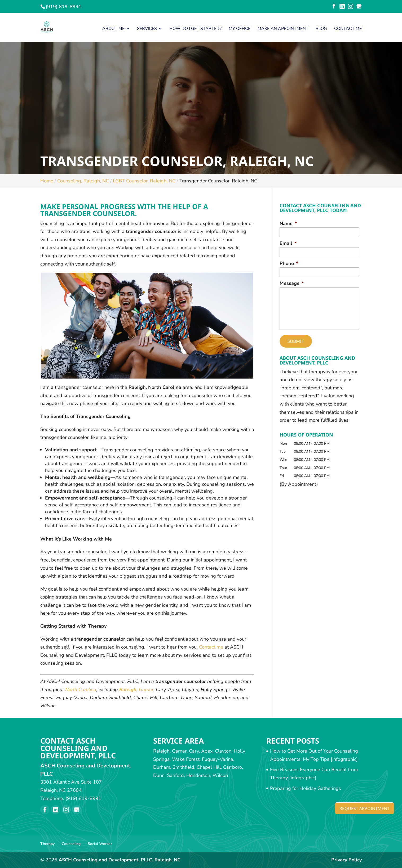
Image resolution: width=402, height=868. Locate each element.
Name (288, 224)
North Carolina (81, 690)
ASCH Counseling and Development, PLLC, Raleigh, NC (120, 860)
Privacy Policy (346, 860)
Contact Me (348, 29)
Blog (321, 29)
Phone (289, 264)
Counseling (71, 844)
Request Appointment (361, 808)
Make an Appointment (283, 29)
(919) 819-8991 (63, 7)
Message (292, 283)
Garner (146, 690)
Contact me (211, 647)
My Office (240, 29)
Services (147, 29)
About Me (113, 29)
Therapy (47, 844)
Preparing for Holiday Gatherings (306, 788)
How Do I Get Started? (195, 29)
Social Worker (100, 844)
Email (288, 243)
